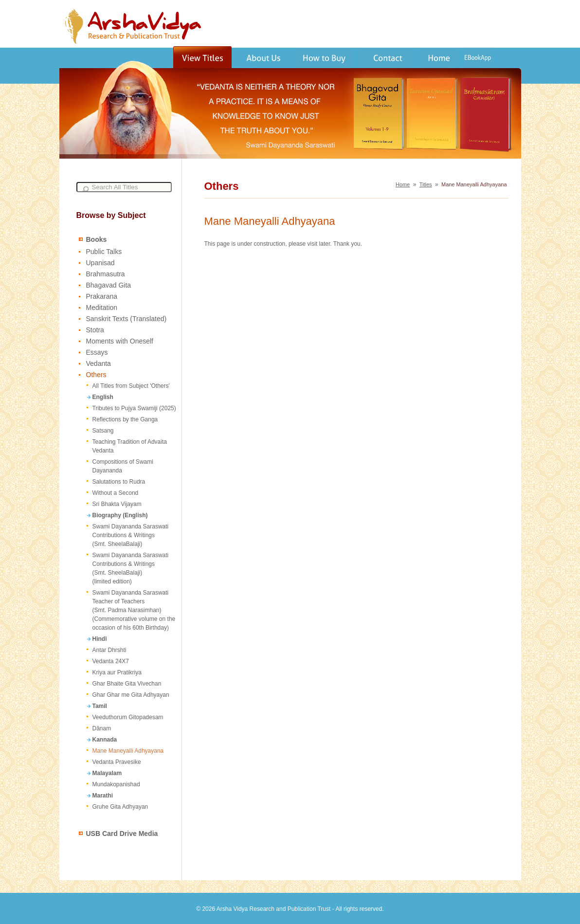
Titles (426, 184)
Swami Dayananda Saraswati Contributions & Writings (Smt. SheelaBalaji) (131, 535)
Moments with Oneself (120, 341)
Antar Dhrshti (109, 650)
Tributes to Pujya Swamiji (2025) (134, 408)
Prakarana (102, 296)
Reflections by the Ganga (125, 419)
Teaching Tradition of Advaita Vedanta (130, 446)
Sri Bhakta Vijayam (117, 504)
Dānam (102, 728)
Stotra (95, 330)
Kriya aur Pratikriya (117, 672)
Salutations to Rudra (119, 482)
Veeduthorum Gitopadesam (128, 717)
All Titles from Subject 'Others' (131, 386)
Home (403, 184)
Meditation (102, 308)
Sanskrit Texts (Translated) (127, 319)
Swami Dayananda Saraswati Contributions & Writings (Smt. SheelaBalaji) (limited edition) (131, 568)
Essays (97, 352)
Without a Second (116, 493)
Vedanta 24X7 (111, 661)
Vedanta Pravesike (117, 762)
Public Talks (104, 252)
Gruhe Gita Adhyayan (120, 807)
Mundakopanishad (116, 784)
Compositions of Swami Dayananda (123, 466)
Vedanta (99, 363)
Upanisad (100, 263)
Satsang (103, 431)
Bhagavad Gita (109, 285)
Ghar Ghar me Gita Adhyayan (131, 695)
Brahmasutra (106, 274)
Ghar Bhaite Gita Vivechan (127, 684)
